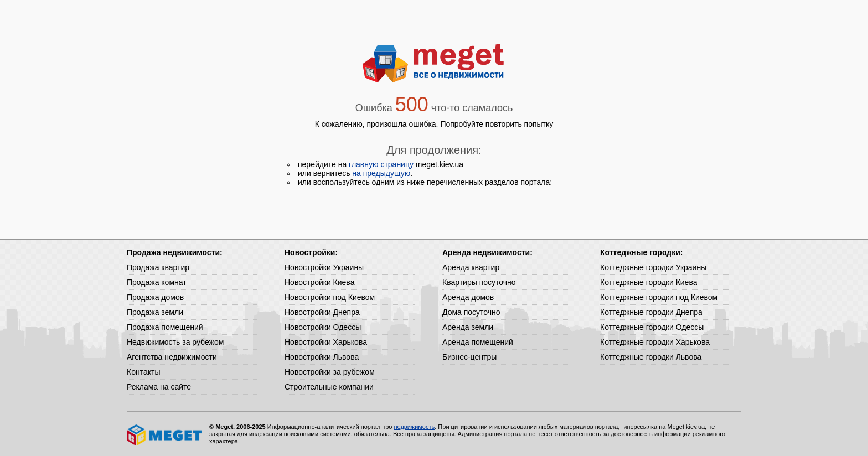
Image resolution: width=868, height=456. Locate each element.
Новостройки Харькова (326, 342)
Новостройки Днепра (322, 312)
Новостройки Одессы (323, 327)
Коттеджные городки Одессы (652, 327)
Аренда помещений (478, 342)
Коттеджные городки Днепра (651, 312)
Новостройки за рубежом (330, 372)
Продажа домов (155, 297)
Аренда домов (468, 297)
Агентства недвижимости (172, 357)
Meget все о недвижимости (165, 435)
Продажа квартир (158, 267)
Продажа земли (155, 312)
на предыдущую (381, 173)
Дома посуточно (471, 312)
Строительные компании (329, 387)
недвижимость (414, 427)
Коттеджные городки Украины (653, 267)
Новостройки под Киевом (330, 297)
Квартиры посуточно (479, 282)
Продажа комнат (157, 282)
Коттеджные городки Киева (649, 282)
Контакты (143, 372)
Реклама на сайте (159, 387)
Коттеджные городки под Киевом (659, 297)
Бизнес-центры (469, 357)
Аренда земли (468, 327)
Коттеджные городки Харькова (655, 342)
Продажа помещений (165, 327)
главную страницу (380, 164)
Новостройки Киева (319, 282)
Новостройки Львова (322, 357)
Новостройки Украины (324, 267)
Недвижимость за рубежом (175, 342)
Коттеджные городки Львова (651, 357)
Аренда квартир (471, 267)
